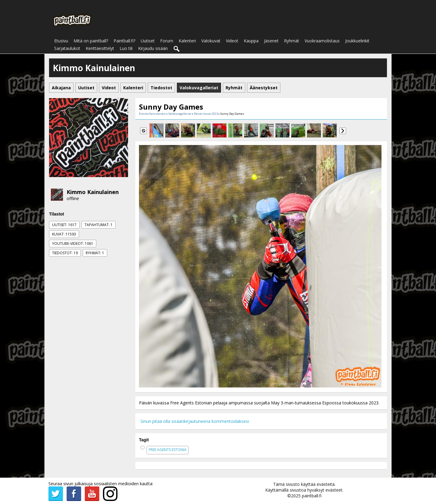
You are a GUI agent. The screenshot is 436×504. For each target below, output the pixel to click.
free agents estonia (168, 450)
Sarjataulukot (67, 48)
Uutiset (148, 41)
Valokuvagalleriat (180, 114)
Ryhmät (292, 41)
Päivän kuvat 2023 (206, 114)
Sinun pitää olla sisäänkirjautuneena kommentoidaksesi (195, 421)
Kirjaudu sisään (153, 48)
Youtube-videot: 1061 (73, 244)
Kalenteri (187, 41)
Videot (232, 41)
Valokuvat (211, 41)
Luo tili (126, 48)
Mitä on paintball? (91, 41)
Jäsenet (271, 41)
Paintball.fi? (124, 41)
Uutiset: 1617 (64, 225)
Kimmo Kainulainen (93, 192)
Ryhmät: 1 (95, 253)
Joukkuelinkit (357, 41)
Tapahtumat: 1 (99, 225)
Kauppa (251, 41)
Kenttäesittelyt (100, 48)
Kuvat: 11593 (64, 234)
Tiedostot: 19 (65, 253)
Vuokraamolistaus (322, 41)
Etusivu (61, 41)
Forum (167, 41)
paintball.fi (312, 496)
